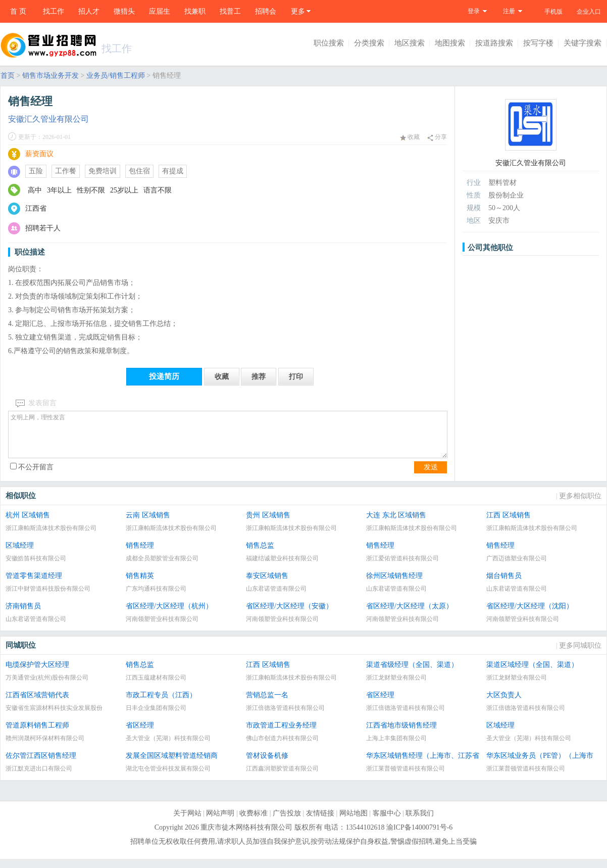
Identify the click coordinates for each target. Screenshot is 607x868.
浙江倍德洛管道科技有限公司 (285, 717)
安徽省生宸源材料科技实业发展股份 (54, 717)
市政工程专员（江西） (161, 704)
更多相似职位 (580, 505)
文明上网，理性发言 (228, 439)
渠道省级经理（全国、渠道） (412, 674)
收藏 (410, 137)
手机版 (553, 12)
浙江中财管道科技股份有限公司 (48, 598)
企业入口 (589, 12)
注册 (509, 11)
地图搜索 (450, 43)
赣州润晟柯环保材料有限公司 (45, 747)
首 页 (18, 11)
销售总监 (260, 554)
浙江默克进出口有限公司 (39, 778)
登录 (474, 11)
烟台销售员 (504, 585)
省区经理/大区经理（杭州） (169, 615)
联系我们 (420, 822)
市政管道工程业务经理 (281, 734)
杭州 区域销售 (28, 524)
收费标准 (254, 822)
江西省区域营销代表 (37, 704)
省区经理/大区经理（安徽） (289, 615)
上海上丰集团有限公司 (396, 747)
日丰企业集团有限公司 (156, 717)
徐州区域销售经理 (394, 585)
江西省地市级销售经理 (401, 734)
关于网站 (187, 822)
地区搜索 (410, 43)
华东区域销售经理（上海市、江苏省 (423, 765)
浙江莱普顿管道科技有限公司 (406, 778)
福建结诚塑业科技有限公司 (282, 567)
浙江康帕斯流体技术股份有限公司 (51, 537)
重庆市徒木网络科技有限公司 (246, 836)
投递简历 (164, 376)
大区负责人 (504, 704)
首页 (8, 76)
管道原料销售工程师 (37, 734)
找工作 (54, 11)
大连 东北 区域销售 (396, 524)
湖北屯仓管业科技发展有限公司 (168, 778)
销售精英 (140, 585)
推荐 (259, 377)
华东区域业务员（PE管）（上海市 (540, 765)
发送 (431, 476)
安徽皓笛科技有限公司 (36, 567)
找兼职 (195, 11)
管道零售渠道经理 (34, 585)
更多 (298, 11)
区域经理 (20, 554)
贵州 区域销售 (268, 524)
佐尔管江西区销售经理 (41, 765)
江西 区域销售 (509, 524)
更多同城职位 (580, 655)
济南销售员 (23, 615)
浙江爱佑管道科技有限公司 (402, 567)
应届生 (160, 11)
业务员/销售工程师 (116, 76)
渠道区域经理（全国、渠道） (532, 674)
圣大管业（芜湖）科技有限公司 (168, 747)
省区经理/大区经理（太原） (410, 615)
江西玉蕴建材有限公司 (156, 687)
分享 (437, 137)
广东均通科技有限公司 (156, 598)
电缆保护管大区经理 (37, 674)
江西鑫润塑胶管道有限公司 (282, 778)
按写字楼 (538, 43)
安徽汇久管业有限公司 (48, 119)
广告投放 (287, 822)
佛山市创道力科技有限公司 (282, 747)
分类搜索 (369, 43)
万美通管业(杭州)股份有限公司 (47, 687)
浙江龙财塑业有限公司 (396, 687)
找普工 (230, 11)
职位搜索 (329, 43)
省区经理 (380, 704)
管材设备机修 (267, 765)
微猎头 (124, 11)
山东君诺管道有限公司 (276, 598)
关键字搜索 (583, 43)
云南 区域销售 (148, 524)
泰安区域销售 (267, 585)
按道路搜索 (494, 43)
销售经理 (140, 554)
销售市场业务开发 (50, 76)
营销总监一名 (267, 704)
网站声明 (220, 822)
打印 (296, 377)
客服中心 (387, 822)
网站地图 (353, 822)
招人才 (89, 11)
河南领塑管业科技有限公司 (162, 628)
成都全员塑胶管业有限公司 (162, 567)
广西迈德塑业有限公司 (517, 567)
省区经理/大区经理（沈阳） (530, 615)
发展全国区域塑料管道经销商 (172, 765)
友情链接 (320, 822)
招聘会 (266, 11)
